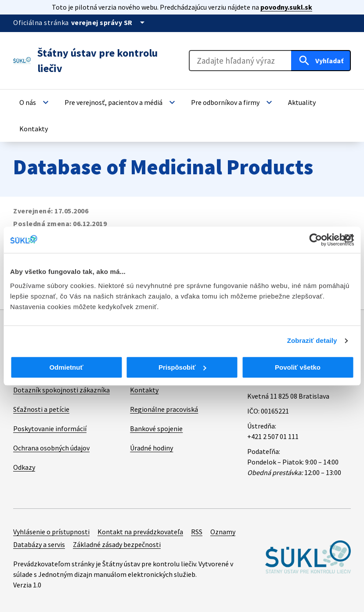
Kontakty (144, 390)
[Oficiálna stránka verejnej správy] (109, 22)
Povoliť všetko (298, 367)
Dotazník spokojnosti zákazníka (61, 390)
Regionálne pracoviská (164, 409)
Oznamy (223, 532)
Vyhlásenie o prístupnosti (51, 532)
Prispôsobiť (182, 367)
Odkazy (24, 467)
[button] (35, 102)
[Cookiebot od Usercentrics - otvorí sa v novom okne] (315, 240)
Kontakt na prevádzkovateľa (140, 532)
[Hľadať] (321, 61)
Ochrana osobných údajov (51, 448)
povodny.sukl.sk (286, 7)
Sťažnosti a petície (41, 409)
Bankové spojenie (156, 428)
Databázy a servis (39, 544)
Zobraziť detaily (312, 340)
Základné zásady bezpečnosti (117, 544)
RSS (197, 532)
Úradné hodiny (151, 448)
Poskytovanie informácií (50, 428)
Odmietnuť (66, 367)
